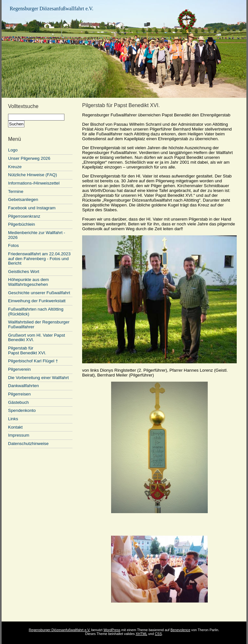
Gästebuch (18, 402)
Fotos (13, 245)
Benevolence (180, 630)
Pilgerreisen (19, 394)
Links (13, 419)
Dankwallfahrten (24, 386)
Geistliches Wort (24, 272)
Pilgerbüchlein (22, 224)
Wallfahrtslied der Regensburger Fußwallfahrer (39, 324)
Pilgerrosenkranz (24, 216)
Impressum (19, 435)
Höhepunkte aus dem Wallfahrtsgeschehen (29, 282)
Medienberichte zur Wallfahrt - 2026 (37, 235)
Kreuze (15, 167)
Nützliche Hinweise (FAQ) (33, 175)
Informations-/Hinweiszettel (34, 183)
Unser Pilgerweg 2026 (29, 158)
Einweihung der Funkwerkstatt (37, 301)
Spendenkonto (22, 410)
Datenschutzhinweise (28, 444)
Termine (16, 191)
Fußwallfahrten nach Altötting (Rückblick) (36, 312)
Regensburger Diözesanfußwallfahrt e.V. (52, 9)
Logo (13, 150)
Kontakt (15, 427)
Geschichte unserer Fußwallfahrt (39, 293)
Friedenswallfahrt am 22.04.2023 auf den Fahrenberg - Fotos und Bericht (39, 259)
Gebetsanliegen (23, 200)
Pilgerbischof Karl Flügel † (33, 361)
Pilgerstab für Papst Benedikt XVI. (27, 350)
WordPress (112, 630)
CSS (158, 634)
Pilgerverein (19, 369)
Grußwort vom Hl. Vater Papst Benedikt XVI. (37, 338)
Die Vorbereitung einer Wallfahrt (38, 378)
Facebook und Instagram (32, 208)
